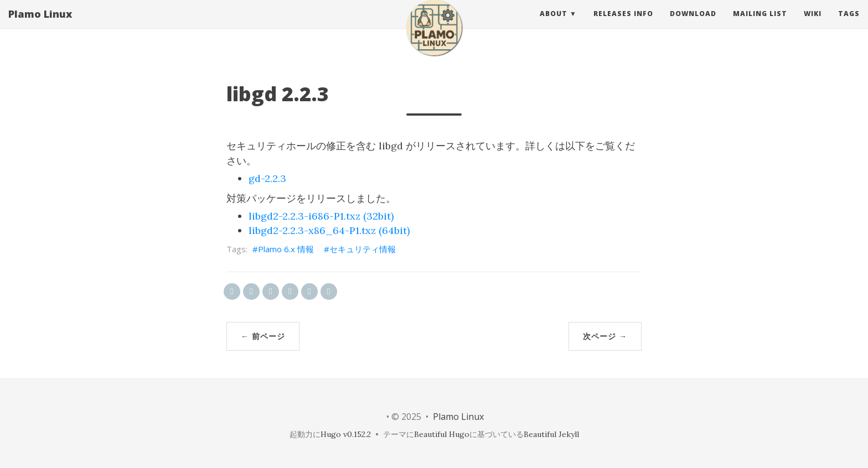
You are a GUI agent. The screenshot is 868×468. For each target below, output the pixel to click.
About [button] (554, 25)
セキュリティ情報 (363, 249)
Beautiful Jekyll (551, 434)
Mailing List (760, 25)
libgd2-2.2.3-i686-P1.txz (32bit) (321, 216)
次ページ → (605, 336)
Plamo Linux (40, 25)
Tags (849, 25)
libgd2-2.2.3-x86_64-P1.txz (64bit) (329, 230)
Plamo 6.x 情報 (286, 249)
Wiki (813, 25)
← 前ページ (263, 336)
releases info (623, 25)
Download (693, 25)
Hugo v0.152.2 (346, 434)
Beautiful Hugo (442, 434)
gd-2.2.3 (267, 178)
